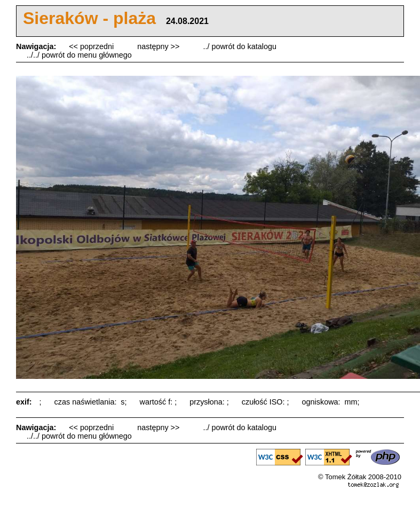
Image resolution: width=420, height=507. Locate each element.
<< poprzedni (92, 46)
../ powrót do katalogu (240, 46)
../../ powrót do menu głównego (79, 55)
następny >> (159, 46)
